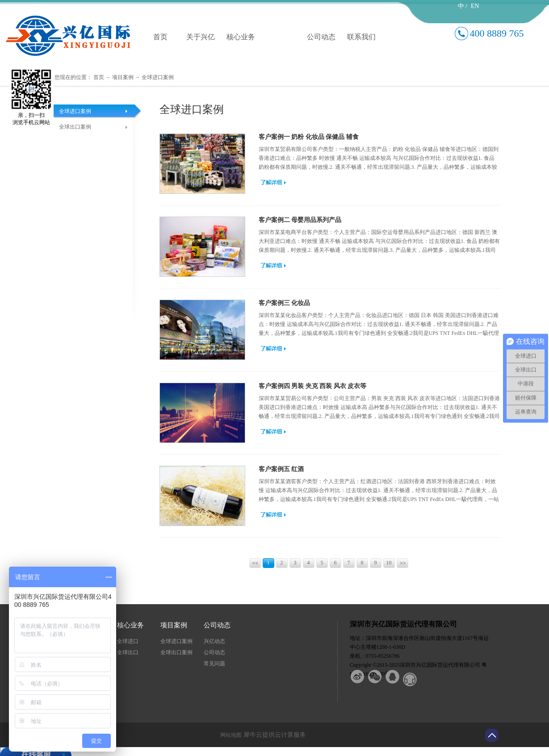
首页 (160, 37)
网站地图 (230, 735)
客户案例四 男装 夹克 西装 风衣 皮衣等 (313, 386)
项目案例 (123, 77)
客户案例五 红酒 (281, 469)
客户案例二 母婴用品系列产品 (300, 220)
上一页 (256, 564)
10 (389, 563)
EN (475, 6)
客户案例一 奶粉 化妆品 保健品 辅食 (309, 137)
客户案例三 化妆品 (285, 303)
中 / (463, 6)
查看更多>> (273, 182)
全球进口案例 (158, 77)
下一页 (403, 564)
